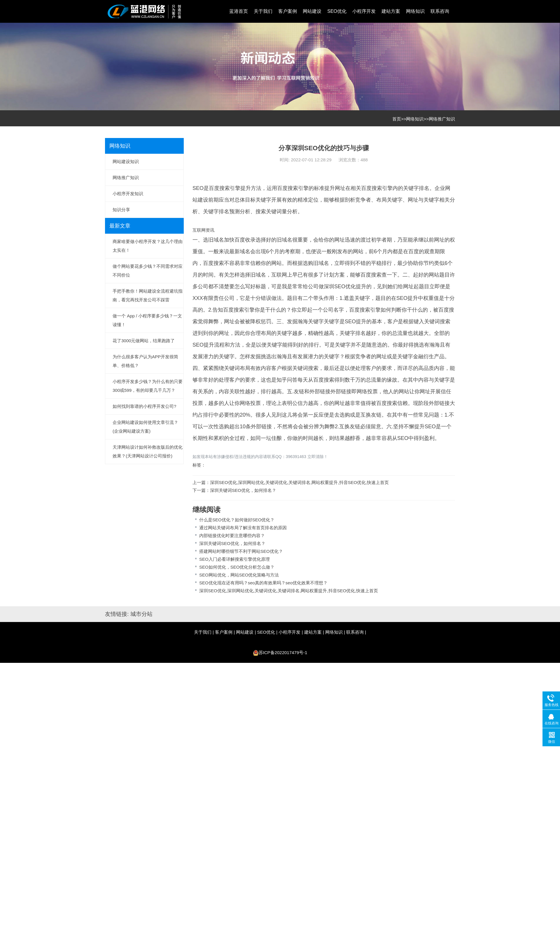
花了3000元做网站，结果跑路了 (144, 341)
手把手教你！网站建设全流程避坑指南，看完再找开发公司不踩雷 (148, 295)
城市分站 (141, 614)
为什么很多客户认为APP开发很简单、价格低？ (145, 361)
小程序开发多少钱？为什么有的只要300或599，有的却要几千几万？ (148, 386)
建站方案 (391, 11)
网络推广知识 (442, 119)
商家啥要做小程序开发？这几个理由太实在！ (148, 246)
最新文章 (120, 226)
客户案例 (288, 11)
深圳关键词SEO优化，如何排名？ (243, 490)
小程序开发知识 (128, 194)
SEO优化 (337, 11)
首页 (397, 119)
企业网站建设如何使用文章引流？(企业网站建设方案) (145, 427)
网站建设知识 (126, 161)
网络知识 (415, 11)
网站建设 (312, 11)
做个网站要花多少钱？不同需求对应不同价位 (148, 271)
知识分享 (121, 210)
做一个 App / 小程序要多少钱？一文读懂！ (147, 320)
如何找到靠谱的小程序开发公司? (144, 406)
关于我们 (263, 11)
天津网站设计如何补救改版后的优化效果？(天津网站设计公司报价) (148, 451)
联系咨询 (440, 11)
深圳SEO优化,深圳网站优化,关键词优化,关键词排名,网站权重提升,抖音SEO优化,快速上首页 (299, 482)
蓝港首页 (239, 11)
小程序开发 (364, 11)
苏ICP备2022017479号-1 (283, 652)
